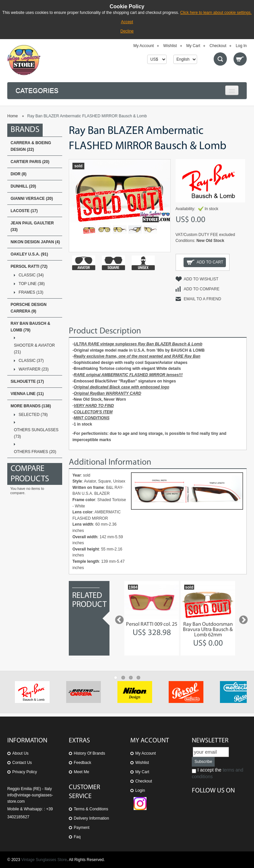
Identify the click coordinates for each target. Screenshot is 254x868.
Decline (127, 31)
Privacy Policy (25, 772)
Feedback (83, 763)
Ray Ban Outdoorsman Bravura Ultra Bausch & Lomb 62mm (208, 630)
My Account (144, 46)
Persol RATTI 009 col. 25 (152, 624)
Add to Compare (202, 289)
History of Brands (89, 753)
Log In (241, 46)
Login (140, 790)
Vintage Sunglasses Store (44, 860)
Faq (77, 837)
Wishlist (170, 46)
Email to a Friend (203, 299)
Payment (82, 828)
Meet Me (82, 772)
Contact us (22, 763)
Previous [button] (118, 618)
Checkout (218, 46)
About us (20, 753)
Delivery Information (91, 818)
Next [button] (242, 618)
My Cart (193, 46)
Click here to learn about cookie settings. (216, 13)
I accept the (217, 773)
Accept (127, 22)
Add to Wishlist (201, 279)
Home (13, 116)
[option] (152, 618)
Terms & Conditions (91, 809)
